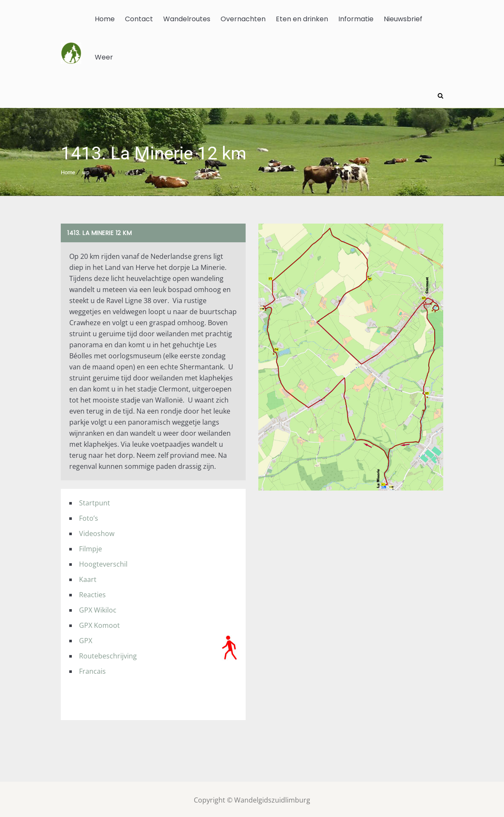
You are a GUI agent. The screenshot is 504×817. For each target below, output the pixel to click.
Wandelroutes (187, 19)
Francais (92, 669)
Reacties (92, 593)
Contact (139, 19)
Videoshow (97, 532)
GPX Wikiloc (98, 608)
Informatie (356, 19)
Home (105, 19)
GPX (86, 639)
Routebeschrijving (108, 654)
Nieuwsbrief (403, 19)
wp (86, 171)
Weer (104, 57)
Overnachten (243, 19)
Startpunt (95, 501)
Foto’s (89, 516)
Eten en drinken (302, 19)
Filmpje (91, 547)
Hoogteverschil (103, 562)
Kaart (88, 578)
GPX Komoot (99, 624)
